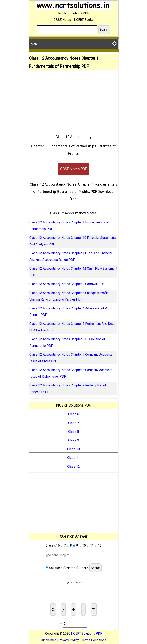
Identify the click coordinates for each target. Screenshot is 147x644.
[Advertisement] (73, 101)
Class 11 (73, 458)
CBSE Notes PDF (73, 169)
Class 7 (74, 423)
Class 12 (73, 466)
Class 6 (74, 414)
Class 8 (74, 432)
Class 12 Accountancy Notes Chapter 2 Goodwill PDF (67, 284)
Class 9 (74, 440)
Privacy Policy (69, 640)
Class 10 (73, 449)
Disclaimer (48, 640)
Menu (74, 43)
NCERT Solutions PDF (87, 634)
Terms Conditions (94, 640)
